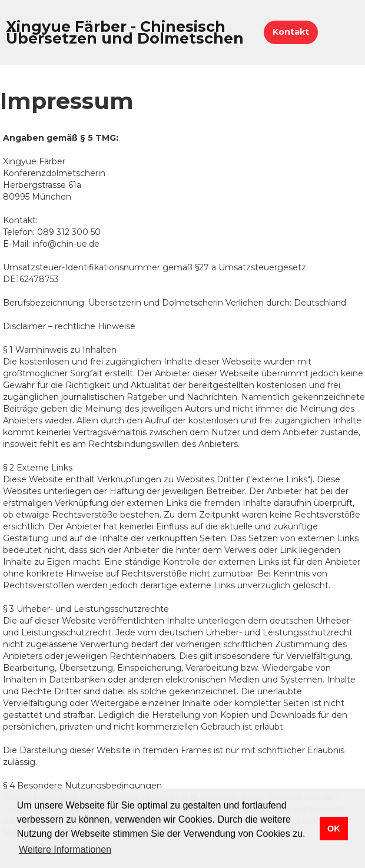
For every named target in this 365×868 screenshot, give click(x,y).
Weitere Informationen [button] (65, 849)
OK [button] (334, 829)
